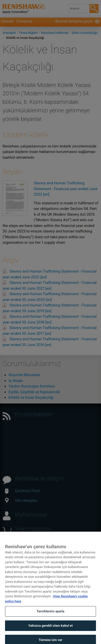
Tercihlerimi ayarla (51, 616)
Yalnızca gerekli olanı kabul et (50, 630)
